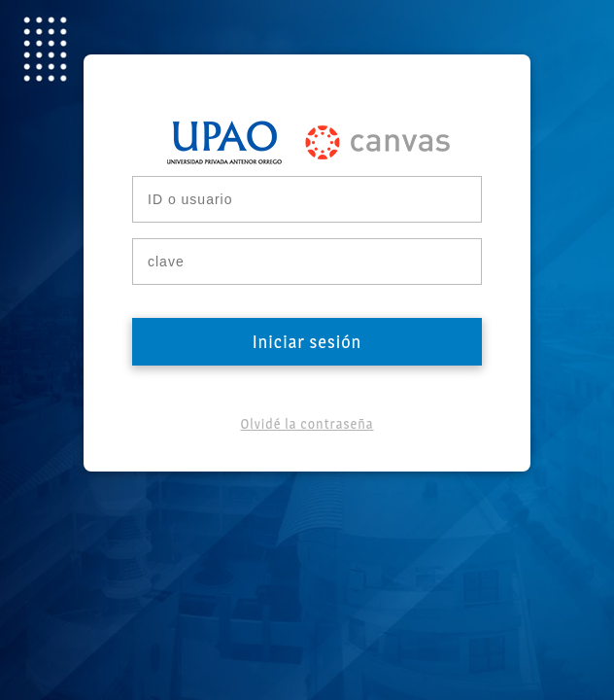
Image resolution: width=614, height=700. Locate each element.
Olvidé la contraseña (307, 423)
